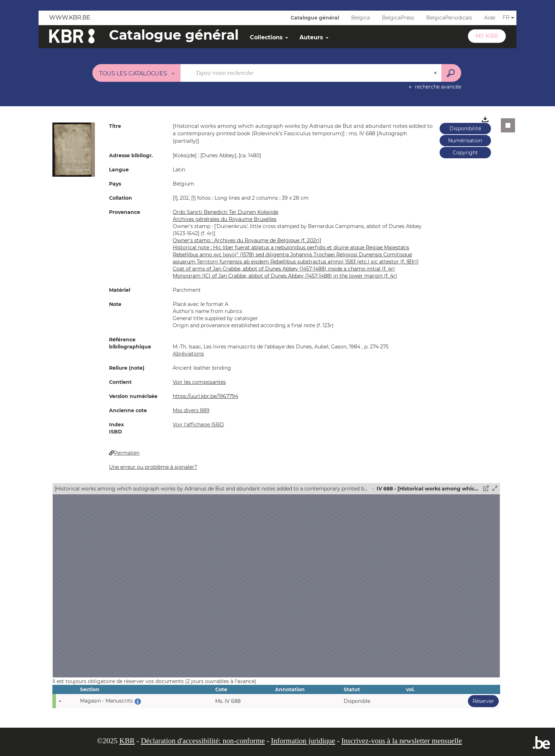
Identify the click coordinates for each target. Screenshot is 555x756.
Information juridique (303, 741)
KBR (127, 741)
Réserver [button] (481, 701)
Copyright (465, 153)
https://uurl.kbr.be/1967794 (205, 396)
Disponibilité (465, 129)
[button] (74, 149)
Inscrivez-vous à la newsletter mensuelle (402, 741)
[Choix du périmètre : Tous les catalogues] (137, 73)
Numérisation (465, 141)
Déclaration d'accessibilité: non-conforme (203, 741)
